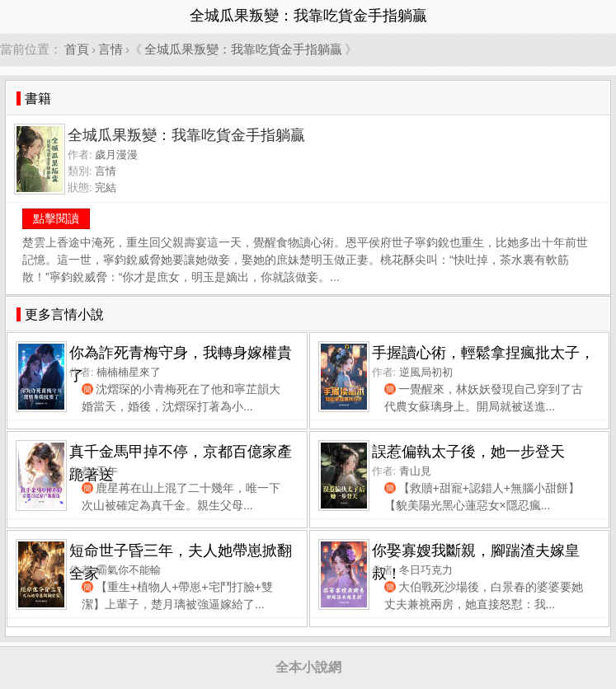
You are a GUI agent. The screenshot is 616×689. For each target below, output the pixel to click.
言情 (111, 49)
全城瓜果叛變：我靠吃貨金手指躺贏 (243, 49)
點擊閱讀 (56, 218)
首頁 (77, 49)
